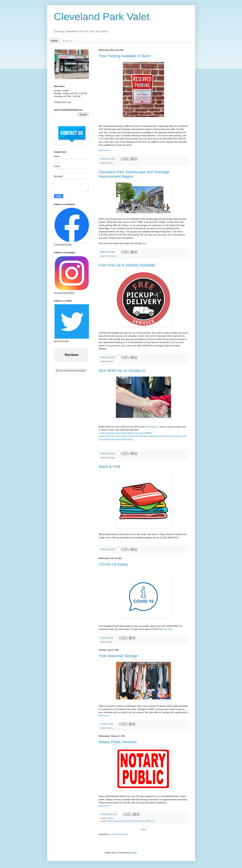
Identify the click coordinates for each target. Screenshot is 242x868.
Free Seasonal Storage (118, 656)
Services (110, 728)
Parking (110, 163)
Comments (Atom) (120, 834)
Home (54, 41)
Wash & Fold (109, 467)
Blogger (133, 853)
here (144, 243)
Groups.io (153, 427)
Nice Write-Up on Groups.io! (122, 370)
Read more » (105, 150)
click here (168, 629)
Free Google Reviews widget (71, 371)
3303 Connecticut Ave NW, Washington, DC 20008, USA (131, 821)
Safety (109, 642)
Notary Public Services (118, 742)
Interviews (111, 458)
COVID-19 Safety (113, 564)
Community (111, 256)
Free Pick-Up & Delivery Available (127, 265)
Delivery (110, 361)
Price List (68, 41)
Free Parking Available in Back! (125, 56)
